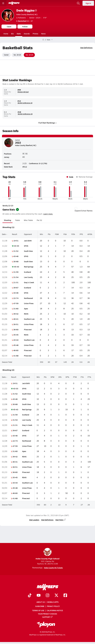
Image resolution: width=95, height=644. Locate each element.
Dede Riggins (27, 10)
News (43, 34)
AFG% (90, 234)
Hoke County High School (48, 554)
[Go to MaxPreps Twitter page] (56, 596)
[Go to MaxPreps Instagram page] (47, 596)
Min (41, 234)
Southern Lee (29, 319)
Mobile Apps (53, 602)
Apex (26, 309)
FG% (73, 234)
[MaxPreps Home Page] (43, 40)
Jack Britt (28, 240)
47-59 (16, 303)
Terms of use (38, 611)
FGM (57, 234)
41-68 (16, 356)
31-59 (16, 272)
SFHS (26, 246)
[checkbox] (76, 208)
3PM (52, 377)
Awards (27, 34)
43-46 (16, 256)
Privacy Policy (53, 606)
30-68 (16, 261)
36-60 (16, 329)
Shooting (7, 220)
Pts (49, 234)
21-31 (16, 282)
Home (6, 34)
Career (6, 55)
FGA (65, 234)
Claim (9, 27)
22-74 (16, 298)
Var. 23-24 (17, 55)
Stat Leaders (34, 520)
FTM (75, 377)
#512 (25, 167)
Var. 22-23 (29, 55)
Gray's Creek (29, 282)
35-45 (16, 335)
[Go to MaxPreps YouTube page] (39, 596)
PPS (81, 234)
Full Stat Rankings (47, 123)
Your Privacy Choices (47, 614)
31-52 (16, 251)
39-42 (16, 314)
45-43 (17, 267)
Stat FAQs (61, 520)
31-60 (16, 309)
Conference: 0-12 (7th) (38, 163)
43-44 (16, 340)
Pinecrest (28, 329)
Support (47, 617)
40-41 (16, 319)
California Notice (55, 611)
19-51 (16, 240)
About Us (41, 602)
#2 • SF (25, 21)
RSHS (26, 314)
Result (15, 234)
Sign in (88, 3)
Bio (12, 34)
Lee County (28, 277)
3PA (60, 377)
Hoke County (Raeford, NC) (27, 14)
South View (28, 251)
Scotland (27, 272)
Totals (18, 220)
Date (5, 234)
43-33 (17, 246)
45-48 (16, 345)
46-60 (16, 350)
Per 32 (39, 220)
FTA (82, 377)
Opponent (28, 234)
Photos (35, 34)
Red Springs (29, 267)
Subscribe (40, 606)
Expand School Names (84, 210)
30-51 (16, 324)
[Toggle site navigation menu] (3, 3)
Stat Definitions (86, 48)
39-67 (16, 288)
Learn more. (48, 214)
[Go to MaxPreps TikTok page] (30, 596)
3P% (67, 377)
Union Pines (29, 303)
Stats (19, 34)
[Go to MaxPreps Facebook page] (65, 596)
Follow (25, 27)
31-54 (16, 277)
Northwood (28, 298)
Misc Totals (28, 220)
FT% (89, 377)
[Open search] (78, 3)
